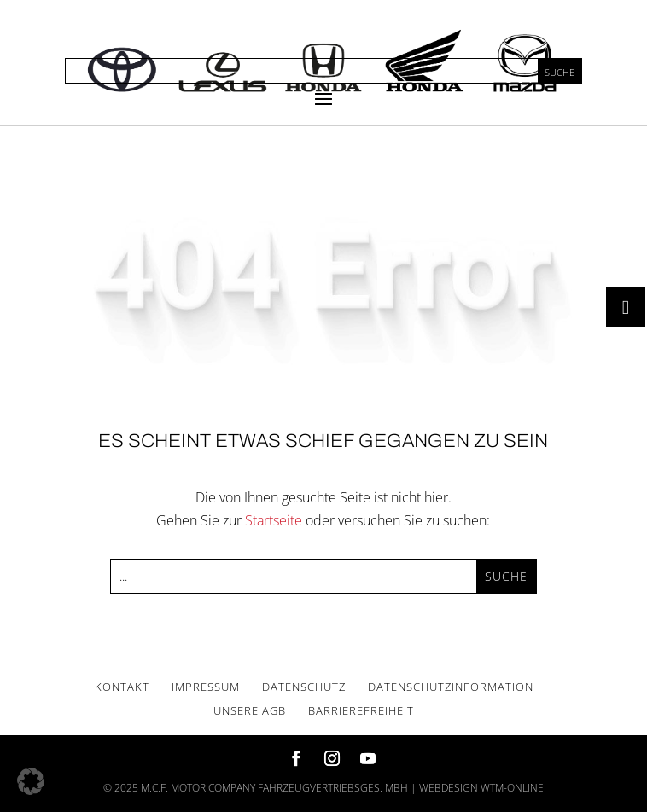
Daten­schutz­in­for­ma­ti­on (451, 687)
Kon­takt (122, 687)
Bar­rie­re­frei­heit (361, 710)
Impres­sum (206, 687)
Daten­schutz (304, 687)
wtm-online (512, 788)
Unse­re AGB (250, 710)
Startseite (274, 520)
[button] (31, 781)
